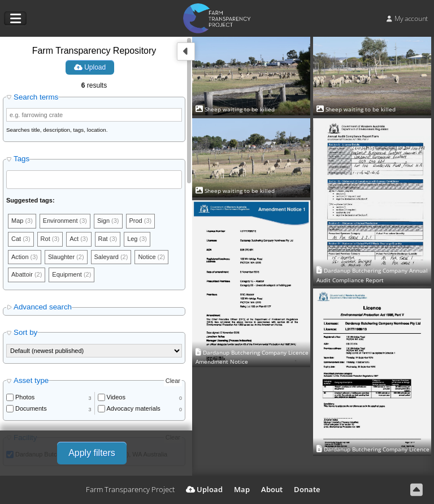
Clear (173, 381)
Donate (307, 489)
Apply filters (92, 453)
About (272, 489)
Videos (116, 397)
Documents (31, 408)
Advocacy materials (134, 408)
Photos (25, 397)
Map (242, 489)
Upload (90, 67)
